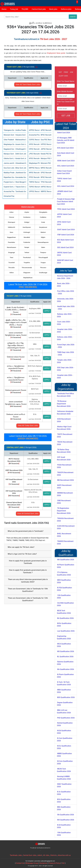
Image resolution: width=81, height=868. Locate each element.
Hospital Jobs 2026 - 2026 (65, 331)
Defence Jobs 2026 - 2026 (65, 338)
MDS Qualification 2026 (64, 581)
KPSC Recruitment (34, 158)
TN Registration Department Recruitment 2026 (64, 511)
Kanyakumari (43, 227)
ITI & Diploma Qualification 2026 (64, 574)
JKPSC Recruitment (46, 149)
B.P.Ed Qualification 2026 (64, 589)
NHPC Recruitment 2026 (64, 487)
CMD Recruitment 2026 (64, 502)
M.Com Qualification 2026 (65, 762)
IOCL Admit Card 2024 (66, 166)
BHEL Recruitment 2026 (64, 535)
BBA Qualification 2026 (64, 808)
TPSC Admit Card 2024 (66, 209)
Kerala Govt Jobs (20, 158)
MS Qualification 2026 (66, 651)
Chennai (11, 217)
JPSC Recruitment (34, 154)
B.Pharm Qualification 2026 (65, 676)
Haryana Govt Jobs (20, 135)
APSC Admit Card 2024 (64, 223)
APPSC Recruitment (34, 130)
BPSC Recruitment (46, 135)
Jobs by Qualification (66, 553)
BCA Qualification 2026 (64, 801)
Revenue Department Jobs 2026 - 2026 (65, 277)
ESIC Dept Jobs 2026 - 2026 (66, 369)
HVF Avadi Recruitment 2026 (64, 458)
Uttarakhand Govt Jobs (20, 163)
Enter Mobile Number (65, 91)
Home (4, 9)
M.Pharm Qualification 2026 (66, 566)
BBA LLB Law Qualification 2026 (64, 711)
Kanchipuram (27, 227)
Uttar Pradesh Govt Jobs (8, 140)
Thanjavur (43, 252)
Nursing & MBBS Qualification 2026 (64, 778)
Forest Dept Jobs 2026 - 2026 (66, 346)
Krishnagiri (27, 232)
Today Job (14, 9)
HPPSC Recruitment (46, 144)
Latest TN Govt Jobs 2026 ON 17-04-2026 (28, 286)
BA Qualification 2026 (65, 618)
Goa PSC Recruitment (46, 140)
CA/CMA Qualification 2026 (65, 604)
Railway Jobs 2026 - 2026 (65, 315)
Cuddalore (43, 217)
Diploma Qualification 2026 (65, 663)
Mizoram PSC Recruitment (46, 163)
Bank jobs (53, 9)
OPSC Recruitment (46, 173)
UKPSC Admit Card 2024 (64, 254)
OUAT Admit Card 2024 (66, 230)
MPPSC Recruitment (34, 168)
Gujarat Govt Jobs (8, 187)
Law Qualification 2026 (66, 631)
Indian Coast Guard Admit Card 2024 (64, 172)
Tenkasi (27, 252)
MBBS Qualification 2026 (64, 755)
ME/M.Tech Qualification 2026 (64, 770)
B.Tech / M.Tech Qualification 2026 (64, 683)
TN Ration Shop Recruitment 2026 (64, 451)
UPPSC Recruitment (34, 191)
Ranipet (27, 247)
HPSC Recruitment (34, 149)
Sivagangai (11, 252)
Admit (40, 855)
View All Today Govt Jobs (28, 425)
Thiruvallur (12, 268)
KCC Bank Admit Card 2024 (65, 241)
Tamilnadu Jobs (16, 855)
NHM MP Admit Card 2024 (65, 261)
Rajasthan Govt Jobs (8, 177)
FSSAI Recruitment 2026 (64, 466)
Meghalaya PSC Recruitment (34, 163)
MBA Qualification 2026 (64, 691)
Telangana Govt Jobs (8, 130)
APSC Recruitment (46, 130)
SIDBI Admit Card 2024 (66, 161)
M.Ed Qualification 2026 (64, 732)
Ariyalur (27, 212)
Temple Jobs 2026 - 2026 (65, 361)
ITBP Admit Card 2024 (66, 235)
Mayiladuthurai (28, 278)
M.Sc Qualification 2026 (64, 747)
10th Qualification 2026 (64, 834)
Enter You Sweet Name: (66, 81)
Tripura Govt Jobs (20, 187)
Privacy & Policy (54, 863)
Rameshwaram (12, 247)
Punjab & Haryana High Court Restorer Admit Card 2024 (66, 202)
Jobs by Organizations (66, 387)
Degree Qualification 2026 (65, 704)
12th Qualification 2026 (64, 597)
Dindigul (27, 222)
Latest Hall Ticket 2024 (66, 126)
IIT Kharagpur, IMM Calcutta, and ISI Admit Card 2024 (66, 140)
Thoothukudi (27, 258)
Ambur (12, 212)
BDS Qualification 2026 (66, 697)
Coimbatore (27, 217)
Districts (54, 855)
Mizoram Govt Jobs (8, 135)
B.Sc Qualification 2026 (64, 793)
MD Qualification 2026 (66, 560)
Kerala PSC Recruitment (46, 154)
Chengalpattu (43, 212)
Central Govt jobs (39, 9)
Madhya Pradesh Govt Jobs (8, 173)
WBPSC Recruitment (46, 191)
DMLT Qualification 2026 (64, 785)
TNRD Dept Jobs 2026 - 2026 (65, 354)
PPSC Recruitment (34, 177)
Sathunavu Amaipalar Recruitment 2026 (65, 413)
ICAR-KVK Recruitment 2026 (66, 527)
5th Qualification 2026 (66, 815)
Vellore (11, 273)
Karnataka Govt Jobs (20, 177)
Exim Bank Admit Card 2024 (65, 154)
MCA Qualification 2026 (64, 645)
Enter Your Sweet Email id (66, 103)
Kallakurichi (12, 227)
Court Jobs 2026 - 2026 (64, 323)
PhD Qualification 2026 (66, 718)
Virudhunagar (43, 273)
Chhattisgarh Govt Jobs (20, 149)
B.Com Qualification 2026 (65, 739)
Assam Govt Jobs (20, 144)
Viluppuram (27, 273)
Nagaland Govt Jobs (8, 149)
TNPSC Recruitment (34, 182)
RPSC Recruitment (46, 177)
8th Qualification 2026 (66, 669)
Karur (11, 232)
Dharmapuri (11, 222)
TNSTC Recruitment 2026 (65, 436)
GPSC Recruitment (34, 144)
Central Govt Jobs (30, 855)
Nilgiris (43, 237)
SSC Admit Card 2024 (65, 247)
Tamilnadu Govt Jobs (20, 191)
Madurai (43, 232)
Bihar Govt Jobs (20, 168)
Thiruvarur (43, 268)
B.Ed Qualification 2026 (64, 826)
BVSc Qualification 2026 (64, 625)
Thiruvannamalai (27, 268)
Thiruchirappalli (43, 258)
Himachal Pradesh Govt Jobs (8, 196)
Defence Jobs (66, 9)
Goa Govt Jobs (8, 168)
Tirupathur (27, 263)
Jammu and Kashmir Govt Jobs (8, 163)
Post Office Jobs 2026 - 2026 (65, 292)
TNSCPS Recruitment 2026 (65, 474)
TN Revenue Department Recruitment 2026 (64, 404)
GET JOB (66, 116)
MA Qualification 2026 (66, 820)
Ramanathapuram (43, 242)
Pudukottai (27, 242)
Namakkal (27, 237)
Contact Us (20, 863)
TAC (63, 863)
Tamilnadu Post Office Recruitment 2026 (65, 395)
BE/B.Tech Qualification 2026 (64, 612)
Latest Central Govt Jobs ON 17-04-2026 (28, 437)
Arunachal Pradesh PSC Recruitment (34, 135)
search (73, 17)
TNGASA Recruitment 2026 (65, 520)
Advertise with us (64, 855)
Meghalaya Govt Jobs (8, 144)
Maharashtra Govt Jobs (20, 140)
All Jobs (46, 855)
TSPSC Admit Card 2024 (64, 180)
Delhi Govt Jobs (20, 154)
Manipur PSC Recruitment (46, 158)
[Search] (36, 17)
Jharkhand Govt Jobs (20, 173)
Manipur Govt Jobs (8, 154)
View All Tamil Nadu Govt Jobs (28, 84)
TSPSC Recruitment (34, 187)
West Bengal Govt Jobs (20, 182)
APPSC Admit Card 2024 (64, 216)
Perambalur (12, 242)
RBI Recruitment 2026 (65, 480)
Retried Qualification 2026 (65, 724)
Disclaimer (43, 863)
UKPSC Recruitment (46, 187)
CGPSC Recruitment (34, 140)
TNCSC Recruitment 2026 (65, 443)
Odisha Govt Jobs (8, 158)
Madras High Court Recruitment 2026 (64, 428)
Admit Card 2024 (64, 133)
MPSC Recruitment (46, 168)
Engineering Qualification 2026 (64, 637)
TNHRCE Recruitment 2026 (65, 543)
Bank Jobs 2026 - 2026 (64, 285)
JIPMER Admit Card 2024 (65, 193)
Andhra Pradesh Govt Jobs (20, 130)
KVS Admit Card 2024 (65, 148)
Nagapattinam (11, 237)
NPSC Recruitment (34, 173)
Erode (43, 222)
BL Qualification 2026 (65, 657)
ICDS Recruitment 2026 (64, 420)
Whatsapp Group (32, 863)
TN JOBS (25, 9)
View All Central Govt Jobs (28, 514)
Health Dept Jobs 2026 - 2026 (66, 308)
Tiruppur (43, 263)
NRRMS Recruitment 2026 (65, 494)
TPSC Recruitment (46, 182)
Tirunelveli (11, 263)
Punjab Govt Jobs (8, 182)
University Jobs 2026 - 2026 (66, 300)
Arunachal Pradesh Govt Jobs (8, 191)
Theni (11, 258)
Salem (43, 247)
